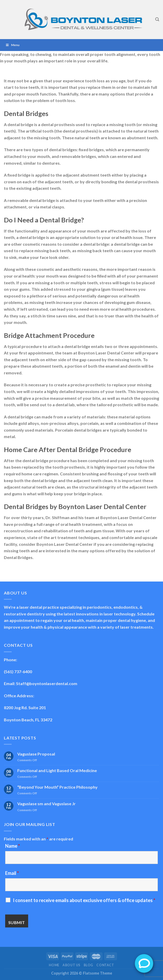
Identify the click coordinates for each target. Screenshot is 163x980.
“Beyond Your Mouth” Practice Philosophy (57, 787)
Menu (12, 45)
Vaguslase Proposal (36, 754)
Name (13, 846)
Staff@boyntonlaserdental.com (47, 683)
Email (12, 873)
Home (54, 965)
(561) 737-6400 (18, 672)
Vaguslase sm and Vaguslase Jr (46, 804)
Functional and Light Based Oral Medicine (57, 770)
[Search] (157, 19)
